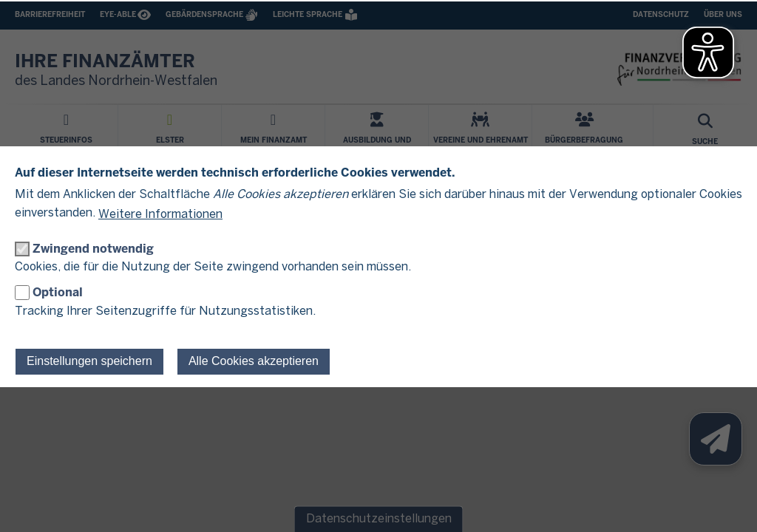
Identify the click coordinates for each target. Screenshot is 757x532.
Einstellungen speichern (89, 361)
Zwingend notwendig (93, 249)
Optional (58, 292)
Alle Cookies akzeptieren (254, 361)
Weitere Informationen (160, 215)
